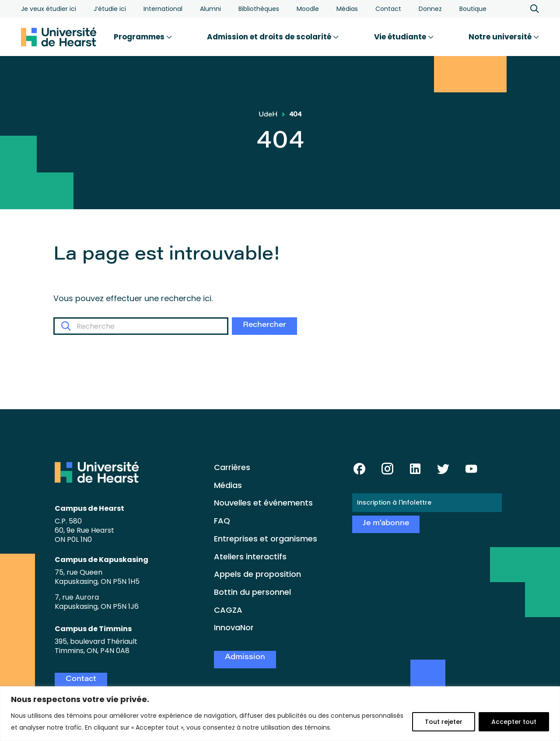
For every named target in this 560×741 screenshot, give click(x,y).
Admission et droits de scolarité (273, 37)
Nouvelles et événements (263, 503)
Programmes (143, 37)
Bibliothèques (259, 9)
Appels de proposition (257, 574)
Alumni (210, 9)
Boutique (473, 9)
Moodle (308, 9)
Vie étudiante (404, 37)
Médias (347, 9)
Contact (388, 9)
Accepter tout (514, 722)
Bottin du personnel (252, 592)
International (163, 9)
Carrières (232, 467)
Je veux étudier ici (49, 9)
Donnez (430, 9)
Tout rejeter (444, 722)
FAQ (222, 521)
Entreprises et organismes (266, 539)
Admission (245, 658)
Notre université (504, 37)
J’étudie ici (110, 9)
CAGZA (228, 610)
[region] (280, 714)
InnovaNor (234, 627)
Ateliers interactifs (250, 557)
